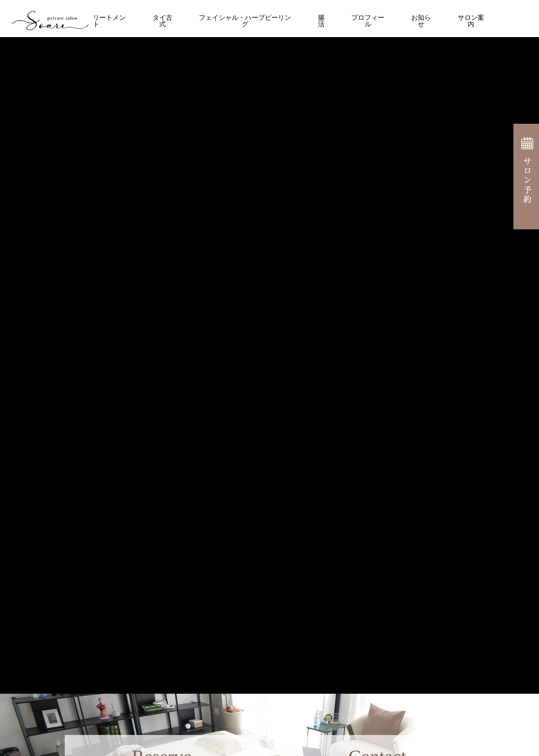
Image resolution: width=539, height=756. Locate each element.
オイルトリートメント (96, 21)
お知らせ (421, 21)
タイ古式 (162, 21)
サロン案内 (471, 21)
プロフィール (368, 21)
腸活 (321, 21)
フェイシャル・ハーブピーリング (245, 21)
